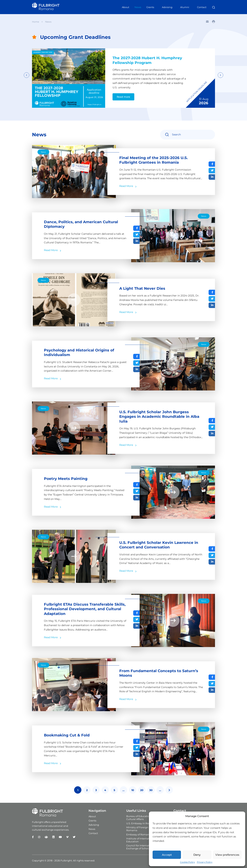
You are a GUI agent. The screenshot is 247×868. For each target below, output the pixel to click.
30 (151, 790)
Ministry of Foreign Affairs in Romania (143, 829)
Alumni (185, 7)
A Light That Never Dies (142, 289)
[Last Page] (169, 790)
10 (133, 790)
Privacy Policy (205, 862)
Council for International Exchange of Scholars (141, 847)
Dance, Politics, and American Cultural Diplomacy (81, 224)
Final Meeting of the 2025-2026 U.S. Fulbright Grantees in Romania (154, 160)
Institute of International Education (141, 840)
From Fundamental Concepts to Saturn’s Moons (159, 673)
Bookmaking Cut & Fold (67, 735)
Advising (167, 7)
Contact (202, 7)
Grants (150, 7)
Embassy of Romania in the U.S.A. (146, 834)
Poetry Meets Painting (66, 479)
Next (220, 75)
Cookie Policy (188, 862)
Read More (126, 186)
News (138, 7)
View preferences (227, 855)
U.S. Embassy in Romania (141, 823)
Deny (197, 855)
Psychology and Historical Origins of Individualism (79, 353)
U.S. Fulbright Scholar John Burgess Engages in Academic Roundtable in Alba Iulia (159, 417)
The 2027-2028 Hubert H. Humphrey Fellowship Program (147, 60)
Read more (123, 97)
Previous (27, 75)
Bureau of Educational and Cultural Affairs (142, 818)
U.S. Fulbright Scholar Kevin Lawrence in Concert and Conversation (159, 545)
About (126, 7)
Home (35, 22)
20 (142, 790)
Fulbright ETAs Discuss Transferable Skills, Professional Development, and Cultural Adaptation (85, 609)
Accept (167, 855)
